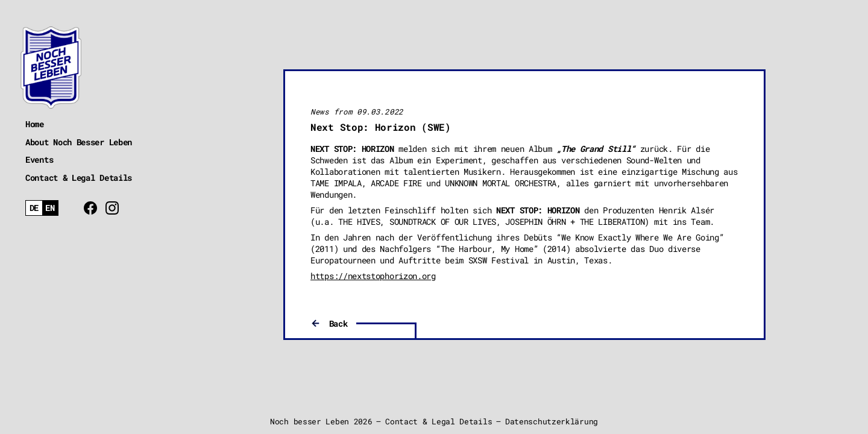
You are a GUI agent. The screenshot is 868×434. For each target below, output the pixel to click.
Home (35, 124)
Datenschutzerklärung (552, 421)
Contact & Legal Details (79, 178)
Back (338, 323)
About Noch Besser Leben (79, 142)
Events (39, 159)
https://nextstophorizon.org (373, 276)
